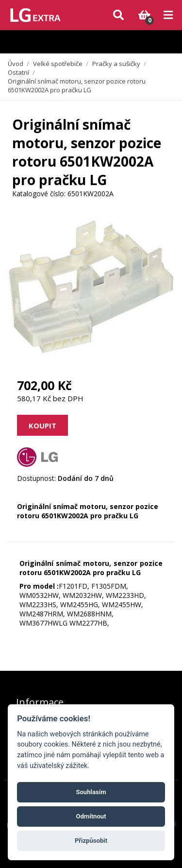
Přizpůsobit (91, 841)
